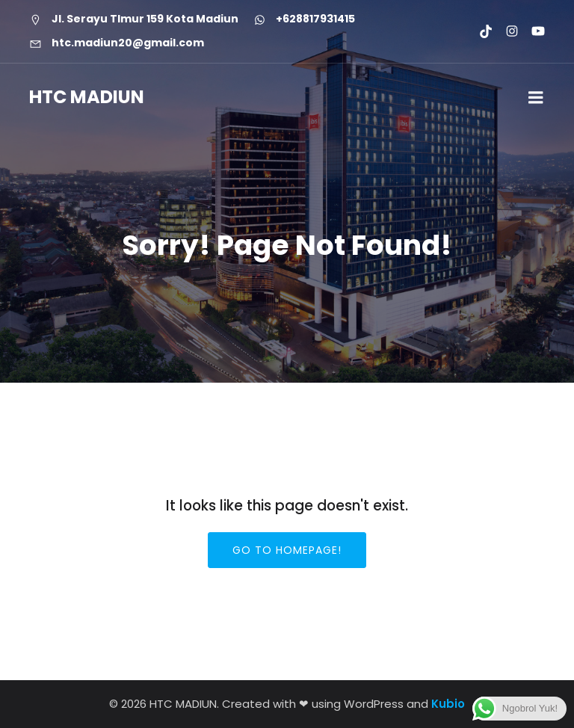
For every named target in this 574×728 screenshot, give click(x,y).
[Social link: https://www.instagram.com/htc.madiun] (506, 31)
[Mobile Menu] (536, 98)
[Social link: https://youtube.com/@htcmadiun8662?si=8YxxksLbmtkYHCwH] (532, 31)
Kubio (448, 704)
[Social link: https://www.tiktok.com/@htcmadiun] (479, 31)
